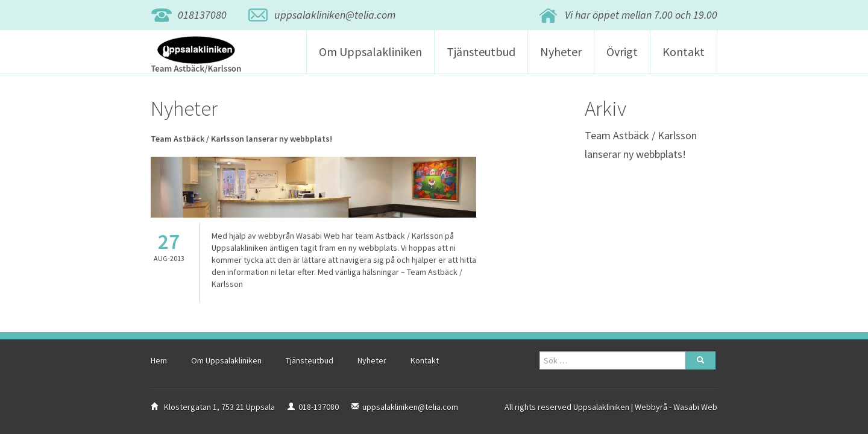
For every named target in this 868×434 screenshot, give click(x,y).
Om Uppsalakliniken (370, 52)
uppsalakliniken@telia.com (410, 407)
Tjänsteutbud (481, 52)
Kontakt (684, 52)
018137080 (202, 15)
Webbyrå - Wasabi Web (676, 407)
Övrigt (622, 52)
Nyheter (561, 52)
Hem (159, 360)
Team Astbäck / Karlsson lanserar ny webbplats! (241, 139)
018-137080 (319, 407)
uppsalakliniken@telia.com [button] (335, 15)
